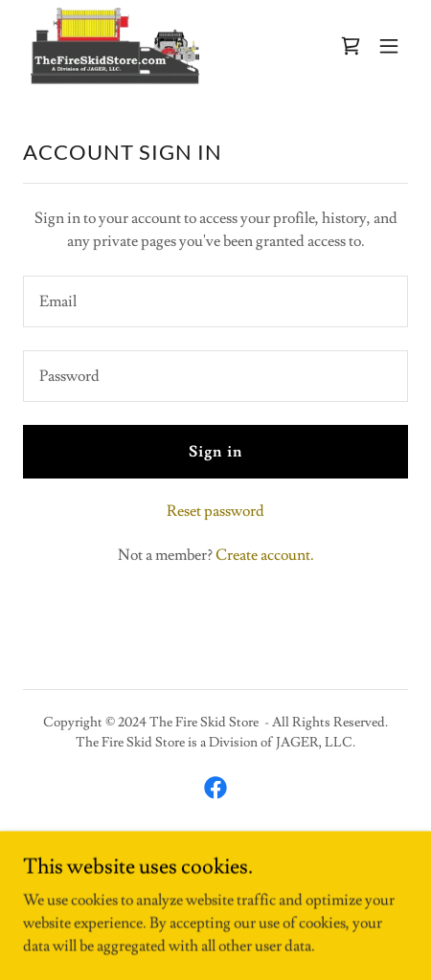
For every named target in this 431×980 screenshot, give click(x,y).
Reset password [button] (215, 511)
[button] (389, 46)
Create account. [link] (265, 555)
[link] (115, 46)
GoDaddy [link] (249, 855)
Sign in (215, 452)
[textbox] (215, 301)
